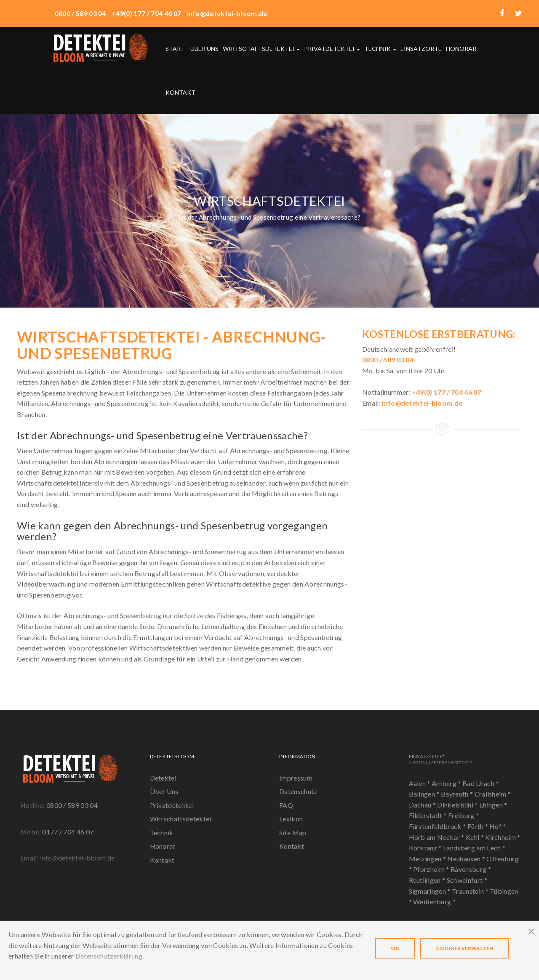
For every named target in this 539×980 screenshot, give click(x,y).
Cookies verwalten (465, 948)
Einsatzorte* (440, 759)
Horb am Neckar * (437, 837)
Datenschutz (298, 791)
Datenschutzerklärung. (110, 956)
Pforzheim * (432, 869)
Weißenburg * (434, 902)
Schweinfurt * (467, 880)
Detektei (163, 778)
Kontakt (180, 92)
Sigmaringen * (430, 891)
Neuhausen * (467, 859)
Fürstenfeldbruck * (438, 826)
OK (395, 948)
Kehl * (475, 837)
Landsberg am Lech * (474, 848)
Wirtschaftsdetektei (261, 49)
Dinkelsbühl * (458, 805)
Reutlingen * (428, 880)
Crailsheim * (493, 794)
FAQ (286, 805)
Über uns (204, 49)
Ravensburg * (471, 869)
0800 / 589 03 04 (72, 805)
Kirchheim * (503, 837)
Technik (380, 49)
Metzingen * (428, 859)
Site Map (293, 833)
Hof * (498, 826)
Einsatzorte (421, 49)
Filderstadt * (428, 815)
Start (175, 49)
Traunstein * (471, 891)
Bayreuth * (458, 794)
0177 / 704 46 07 (68, 832)
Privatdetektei (332, 49)
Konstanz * (426, 848)
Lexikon (291, 819)
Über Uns (164, 791)
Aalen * (420, 783)
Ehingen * (493, 805)
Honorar (461, 49)
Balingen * (425, 794)
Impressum (296, 778)
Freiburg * (463, 815)
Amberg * (447, 783)
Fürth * (479, 826)
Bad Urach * (481, 783)
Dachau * (423, 805)
